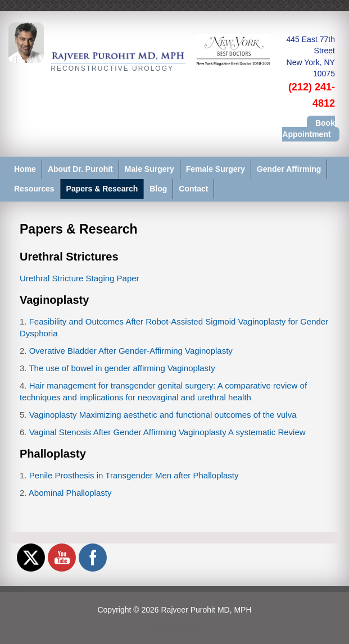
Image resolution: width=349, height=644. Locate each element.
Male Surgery (149, 169)
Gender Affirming (289, 169)
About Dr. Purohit (80, 169)
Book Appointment (309, 129)
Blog (158, 189)
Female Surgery (216, 169)
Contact (193, 189)
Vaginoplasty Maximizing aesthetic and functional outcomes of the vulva (163, 415)
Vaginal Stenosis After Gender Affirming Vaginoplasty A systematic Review (167, 432)
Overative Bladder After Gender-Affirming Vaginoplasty (131, 351)
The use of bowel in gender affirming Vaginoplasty (122, 368)
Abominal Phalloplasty (70, 493)
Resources (34, 189)
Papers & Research (102, 189)
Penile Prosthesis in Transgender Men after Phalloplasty (134, 475)
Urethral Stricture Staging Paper (80, 278)
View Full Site (175, 629)
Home (25, 169)
